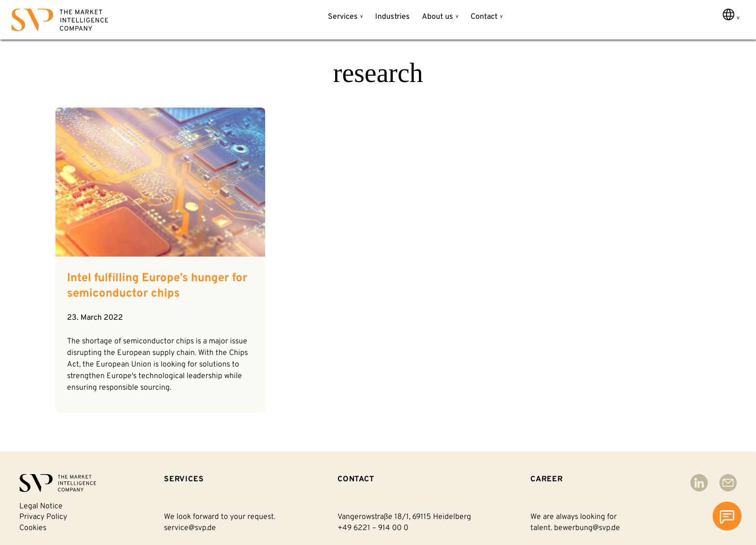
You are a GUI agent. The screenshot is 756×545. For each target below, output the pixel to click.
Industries (392, 17)
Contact (484, 17)
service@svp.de (190, 528)
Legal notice (41, 506)
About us (438, 17)
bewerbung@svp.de (587, 528)
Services (343, 17)
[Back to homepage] (60, 22)
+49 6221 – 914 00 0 (373, 528)
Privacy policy (43, 517)
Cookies (33, 528)
